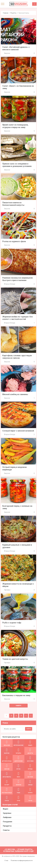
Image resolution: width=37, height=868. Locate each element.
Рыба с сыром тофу (12, 623)
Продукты (7, 826)
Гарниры (7, 590)
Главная (6, 13)
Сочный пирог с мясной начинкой (18, 431)
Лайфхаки (7, 817)
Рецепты (13, 13)
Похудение (7, 822)
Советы (6, 830)
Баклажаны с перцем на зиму (16, 695)
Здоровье (7, 813)
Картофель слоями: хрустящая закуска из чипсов (17, 357)
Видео (6, 809)
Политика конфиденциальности (22, 860)
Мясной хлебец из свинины (15, 394)
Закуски (7, 53)
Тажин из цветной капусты (15, 659)
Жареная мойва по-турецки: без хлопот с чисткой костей (18, 318)
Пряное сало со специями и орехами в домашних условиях (17, 165)
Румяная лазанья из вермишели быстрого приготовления (18, 279)
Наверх (18, 706)
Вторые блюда (10, 284)
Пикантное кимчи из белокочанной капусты (13, 204)
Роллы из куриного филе (14, 241)
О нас (6, 860)
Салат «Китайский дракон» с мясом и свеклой (16, 48)
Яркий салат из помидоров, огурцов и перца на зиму (15, 126)
